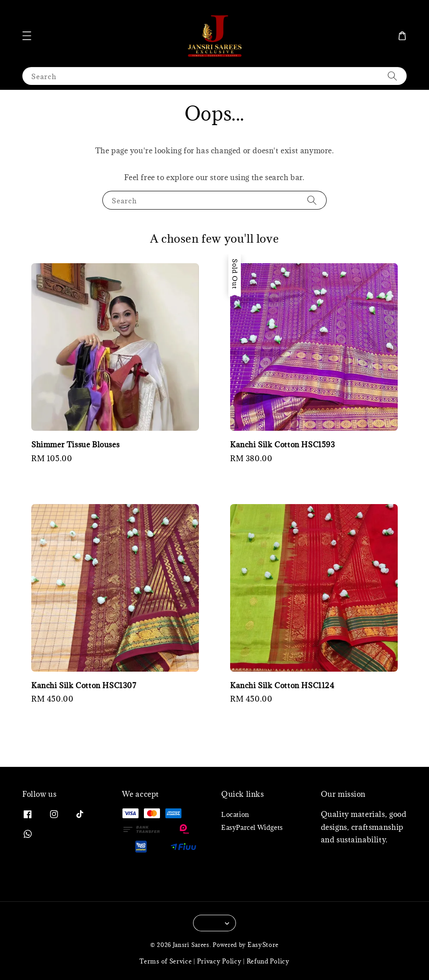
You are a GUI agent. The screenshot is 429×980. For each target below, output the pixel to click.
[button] (27, 36)
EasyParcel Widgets (252, 827)
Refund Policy (268, 961)
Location (235, 815)
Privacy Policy (219, 961)
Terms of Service (166, 961)
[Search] (392, 76)
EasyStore (263, 945)
